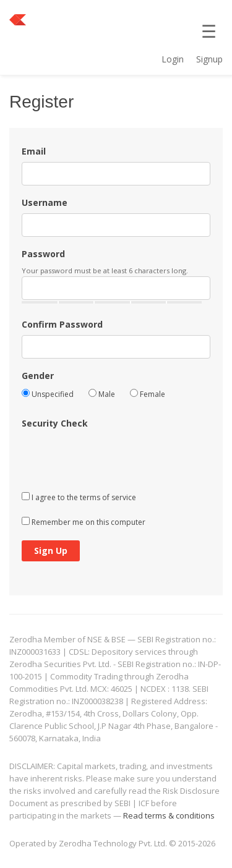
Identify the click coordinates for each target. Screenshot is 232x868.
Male (102, 394)
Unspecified (48, 394)
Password (43, 254)
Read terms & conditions (169, 815)
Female (148, 394)
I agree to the (79, 497)
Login (173, 59)
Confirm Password (62, 324)
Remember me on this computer (84, 522)
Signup (209, 59)
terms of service (108, 497)
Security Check (55, 423)
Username (45, 202)
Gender (38, 376)
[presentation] (116, 457)
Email (34, 151)
